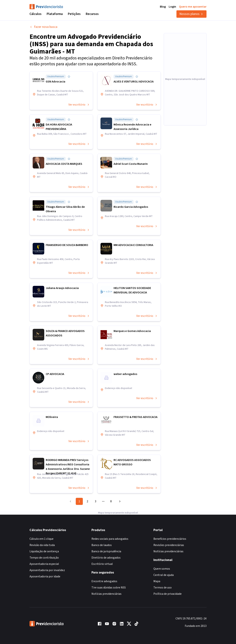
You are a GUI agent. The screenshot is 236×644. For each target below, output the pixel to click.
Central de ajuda (164, 575)
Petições (74, 14)
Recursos (92, 14)
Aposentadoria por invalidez (47, 570)
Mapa (157, 581)
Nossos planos (191, 14)
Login (172, 7)
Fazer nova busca (43, 27)
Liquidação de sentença (44, 551)
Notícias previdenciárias (106, 594)
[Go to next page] (119, 501)
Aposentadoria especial (44, 564)
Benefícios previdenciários (170, 539)
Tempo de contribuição (44, 558)
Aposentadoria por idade (45, 576)
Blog (163, 7)
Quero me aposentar (193, 7)
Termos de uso (163, 588)
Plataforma (55, 14)
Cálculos (35, 14)
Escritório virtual (102, 564)
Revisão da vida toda (42, 545)
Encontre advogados (104, 581)
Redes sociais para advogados (110, 539)
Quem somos (162, 569)
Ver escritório (79, 105)
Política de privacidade (168, 594)
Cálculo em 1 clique (41, 539)
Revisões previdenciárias (169, 545)
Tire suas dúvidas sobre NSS (109, 588)
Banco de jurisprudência (106, 551)
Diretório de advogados (106, 558)
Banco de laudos (102, 545)
